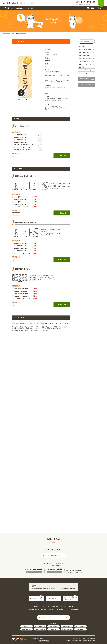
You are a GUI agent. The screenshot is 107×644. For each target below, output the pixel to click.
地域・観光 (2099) (84, 56)
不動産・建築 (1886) (85, 61)
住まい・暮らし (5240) (85, 50)
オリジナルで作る (88, 85)
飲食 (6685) (82, 47)
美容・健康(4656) (54, 626)
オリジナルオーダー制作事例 (72, 609)
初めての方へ (52, 609)
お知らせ (36, 607)
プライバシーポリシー (76, 641)
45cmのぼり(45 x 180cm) (20, 140)
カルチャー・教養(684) (40, 629)
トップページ (7, 33)
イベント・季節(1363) (80, 626)
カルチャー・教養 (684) (86, 64)
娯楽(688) (53, 629)
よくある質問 (60, 609)
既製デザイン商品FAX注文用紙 (73, 570)
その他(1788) (80, 629)
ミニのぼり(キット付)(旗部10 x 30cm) (24, 145)
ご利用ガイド (63, 607)
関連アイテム (55, 607)
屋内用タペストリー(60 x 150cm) (22, 150)
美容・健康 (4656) (84, 53)
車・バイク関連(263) (67, 629)
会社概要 (68, 641)
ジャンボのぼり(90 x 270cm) (21, 147)
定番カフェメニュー (21, 33)
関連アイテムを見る (84, 79)
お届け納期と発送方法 (34, 609)
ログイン (101, 8)
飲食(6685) (27, 626)
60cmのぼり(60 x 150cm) (20, 137)
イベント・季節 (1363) (85, 58)
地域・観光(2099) (67, 626)
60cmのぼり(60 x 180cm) (20, 135)
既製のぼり (48, 88)
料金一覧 (71, 607)
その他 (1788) (83, 73)
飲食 (13, 33)
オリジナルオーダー (45, 607)
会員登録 (92, 8)
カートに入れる (63, 156)
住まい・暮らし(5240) (40, 626)
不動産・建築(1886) (27, 629)
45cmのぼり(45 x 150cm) (20, 142)
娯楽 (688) (82, 67)
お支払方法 (44, 609)
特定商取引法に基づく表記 (89, 641)
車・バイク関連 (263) (85, 70)
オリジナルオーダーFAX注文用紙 (74, 572)
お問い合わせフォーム (51, 555)
